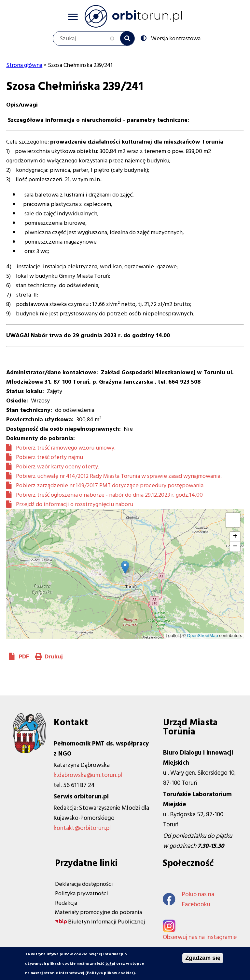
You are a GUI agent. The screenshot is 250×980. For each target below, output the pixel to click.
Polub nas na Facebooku (188, 899)
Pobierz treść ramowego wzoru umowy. (66, 448)
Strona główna (24, 65)
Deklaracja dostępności (84, 884)
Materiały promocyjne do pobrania (98, 912)
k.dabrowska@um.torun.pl (88, 775)
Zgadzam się (203, 958)
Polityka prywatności (82, 893)
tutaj (110, 964)
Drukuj (54, 657)
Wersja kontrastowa (175, 38)
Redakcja (66, 903)
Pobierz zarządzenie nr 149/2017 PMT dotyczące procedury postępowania (110, 485)
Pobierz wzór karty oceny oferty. (58, 467)
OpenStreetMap (202, 636)
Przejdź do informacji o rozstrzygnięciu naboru (75, 504)
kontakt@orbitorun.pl (82, 828)
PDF (24, 657)
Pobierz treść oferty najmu (49, 457)
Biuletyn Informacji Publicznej (106, 922)
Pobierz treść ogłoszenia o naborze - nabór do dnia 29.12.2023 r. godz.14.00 (109, 495)
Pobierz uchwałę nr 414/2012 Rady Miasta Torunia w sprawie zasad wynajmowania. (119, 476)
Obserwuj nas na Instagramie (200, 937)
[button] (125, 567)
